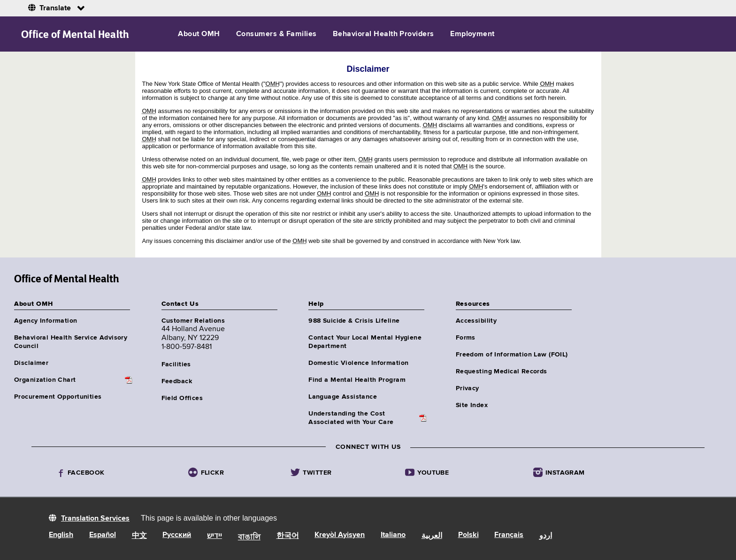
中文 (139, 536)
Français (509, 535)
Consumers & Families (276, 34)
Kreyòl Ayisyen (340, 535)
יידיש (215, 536)
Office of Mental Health (75, 34)
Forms (466, 338)
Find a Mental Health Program (357, 380)
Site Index (472, 405)
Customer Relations (193, 321)
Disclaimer (31, 363)
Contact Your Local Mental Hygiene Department (365, 342)
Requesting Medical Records (502, 371)
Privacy (468, 388)
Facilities (176, 364)
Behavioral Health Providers (383, 34)
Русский (177, 535)
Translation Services (95, 519)
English (61, 535)
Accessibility (476, 321)
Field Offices (182, 398)
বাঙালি (249, 537)
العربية (432, 536)
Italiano (393, 535)
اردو (546, 536)
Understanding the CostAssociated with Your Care (351, 418)
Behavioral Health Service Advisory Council (71, 342)
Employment (472, 34)
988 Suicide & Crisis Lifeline (354, 321)
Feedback (177, 381)
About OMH (199, 34)
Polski (468, 535)
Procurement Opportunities (58, 397)
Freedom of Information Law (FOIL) (512, 355)
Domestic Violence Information (358, 363)
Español (103, 535)
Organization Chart (45, 380)
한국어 (288, 536)
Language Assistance (343, 397)
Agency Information (46, 321)
